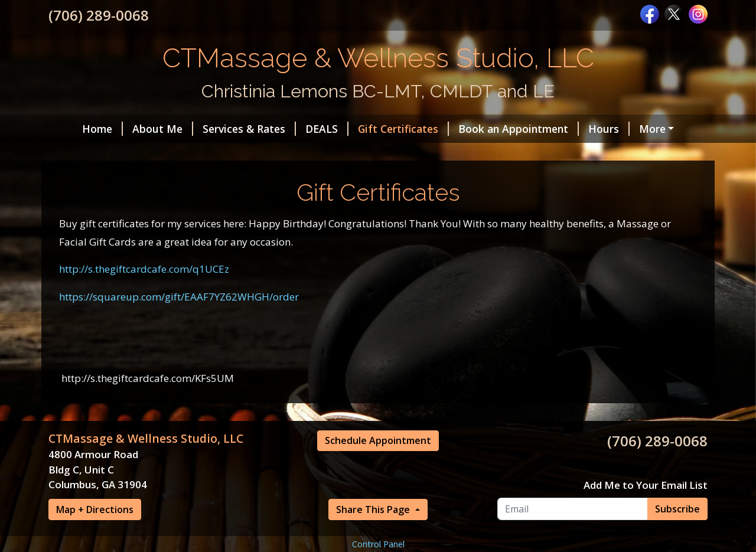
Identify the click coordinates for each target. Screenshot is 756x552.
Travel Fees (237, 153)
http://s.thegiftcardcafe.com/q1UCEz (144, 319)
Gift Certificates (379, 129)
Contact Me (609, 153)
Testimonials (156, 153)
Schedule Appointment (378, 491)
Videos (543, 153)
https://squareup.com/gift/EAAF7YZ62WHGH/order (179, 347)
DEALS (303, 129)
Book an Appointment (494, 129)
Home (78, 129)
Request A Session (109, 179)
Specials (84, 153)
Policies (189, 179)
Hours (585, 129)
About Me (139, 129)
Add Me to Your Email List (646, 535)
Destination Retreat (335, 153)
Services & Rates (225, 129)
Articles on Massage (455, 153)
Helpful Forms (656, 129)
